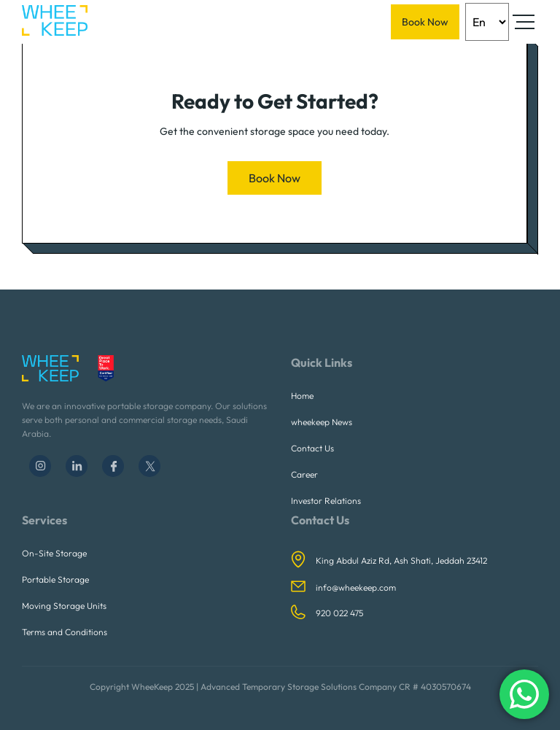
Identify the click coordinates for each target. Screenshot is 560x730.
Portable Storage (55, 579)
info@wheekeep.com (356, 587)
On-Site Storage (54, 553)
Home (302, 396)
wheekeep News (322, 422)
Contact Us (312, 448)
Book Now (425, 22)
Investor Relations (326, 501)
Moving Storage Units (64, 606)
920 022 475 (339, 613)
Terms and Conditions (65, 632)
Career (304, 474)
